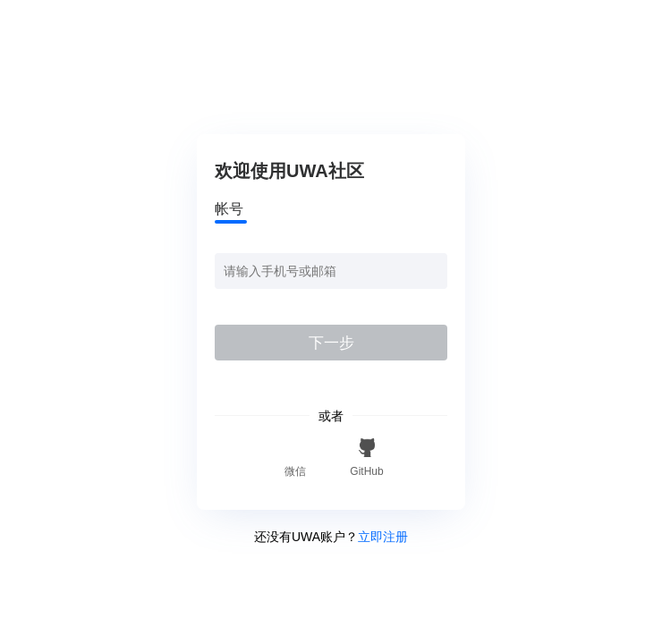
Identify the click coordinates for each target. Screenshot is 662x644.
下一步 (331, 343)
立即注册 (383, 537)
